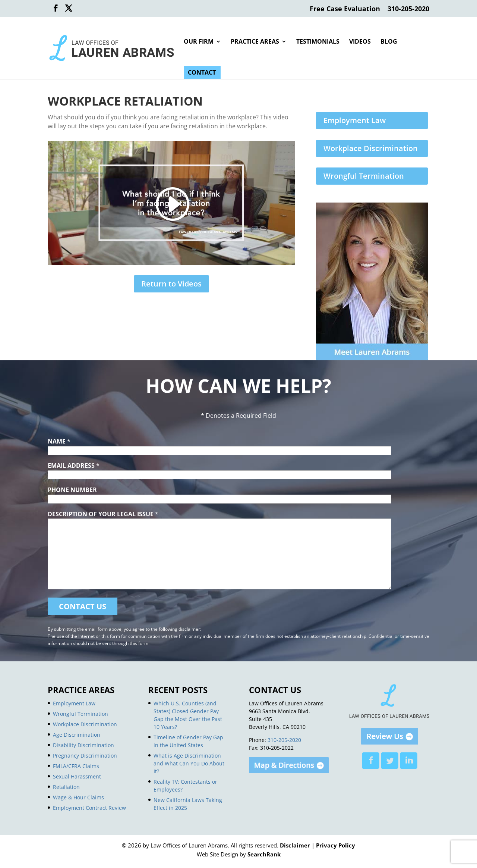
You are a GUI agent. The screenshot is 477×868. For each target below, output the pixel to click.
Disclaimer (295, 845)
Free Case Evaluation (345, 9)
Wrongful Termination (364, 176)
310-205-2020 (408, 9)
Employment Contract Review (89, 808)
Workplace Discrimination (371, 148)
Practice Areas (255, 42)
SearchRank (264, 854)
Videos (360, 42)
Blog (389, 42)
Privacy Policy (336, 845)
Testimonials (318, 42)
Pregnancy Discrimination (85, 756)
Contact (202, 73)
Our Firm (199, 42)
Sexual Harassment (77, 776)
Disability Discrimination (83, 745)
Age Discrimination (77, 735)
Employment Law (355, 120)
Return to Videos (171, 284)
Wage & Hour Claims (78, 797)
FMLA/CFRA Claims (76, 766)
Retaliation (66, 787)
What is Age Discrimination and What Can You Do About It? (189, 763)
